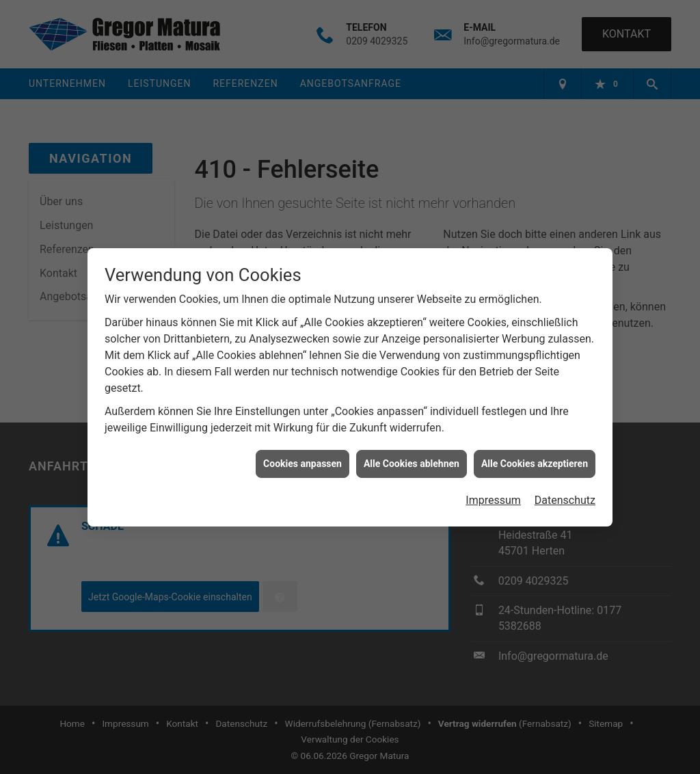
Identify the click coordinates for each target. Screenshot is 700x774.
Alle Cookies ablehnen (412, 461)
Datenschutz (565, 498)
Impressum (493, 498)
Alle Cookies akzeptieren (535, 461)
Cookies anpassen (302, 461)
